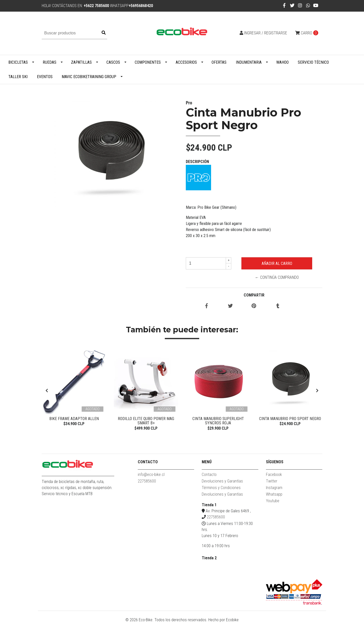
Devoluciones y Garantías (222, 481)
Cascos (113, 62)
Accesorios (186, 62)
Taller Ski (18, 77)
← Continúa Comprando (277, 277)
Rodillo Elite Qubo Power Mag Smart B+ (146, 421)
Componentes (148, 62)
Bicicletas (18, 62)
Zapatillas (81, 62)
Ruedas (50, 62)
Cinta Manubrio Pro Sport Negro (290, 419)
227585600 (147, 481)
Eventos (45, 77)
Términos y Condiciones (221, 488)
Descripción (197, 162)
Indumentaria (249, 62)
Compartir (254, 295)
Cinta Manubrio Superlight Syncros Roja (218, 421)
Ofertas (219, 62)
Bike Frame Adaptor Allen (74, 419)
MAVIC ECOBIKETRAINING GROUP (89, 77)
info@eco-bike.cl (151, 475)
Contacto (209, 475)
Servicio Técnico (313, 62)
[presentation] (47, 391)
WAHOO (282, 62)
